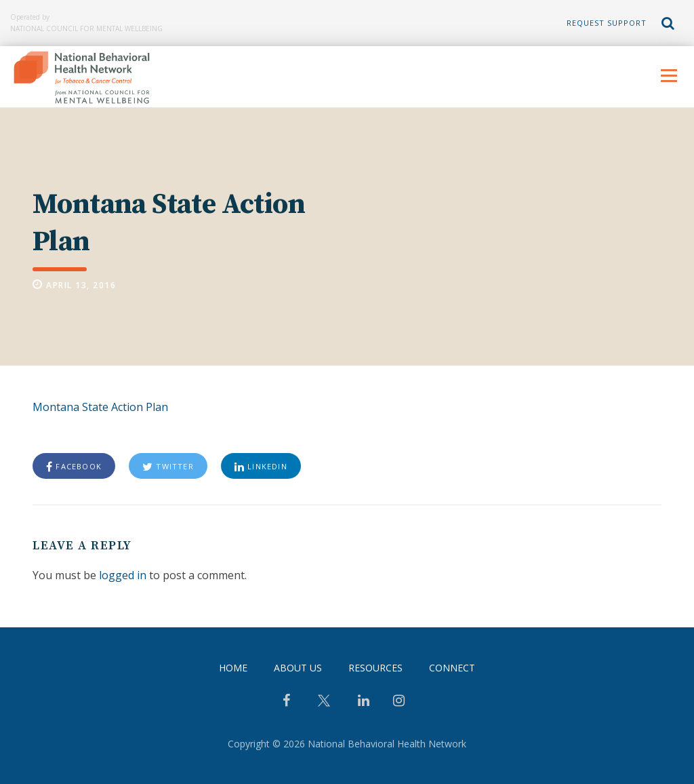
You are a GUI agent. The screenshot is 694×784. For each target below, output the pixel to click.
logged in (123, 575)
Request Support (607, 23)
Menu (669, 75)
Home (233, 668)
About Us (298, 668)
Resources (375, 668)
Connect (452, 668)
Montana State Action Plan (100, 407)
